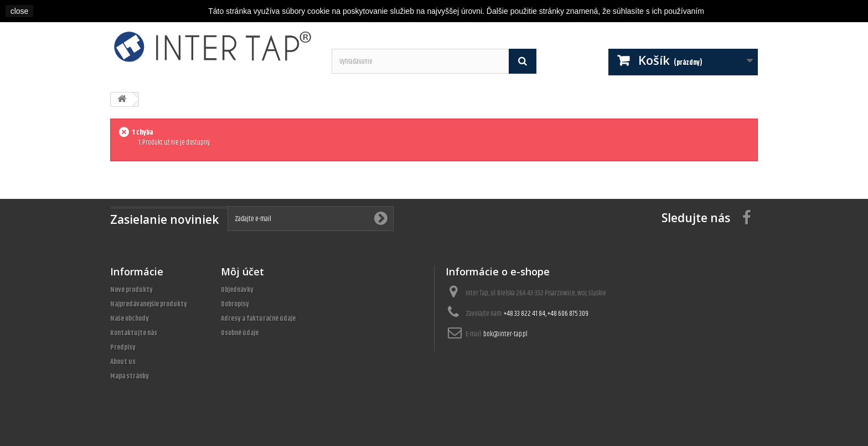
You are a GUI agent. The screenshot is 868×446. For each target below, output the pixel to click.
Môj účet (242, 271)
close (20, 11)
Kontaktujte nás (134, 333)
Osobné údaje (240, 333)
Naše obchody (130, 319)
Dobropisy (235, 304)
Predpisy (123, 347)
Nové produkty (131, 290)
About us (123, 362)
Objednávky (237, 290)
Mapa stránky (130, 376)
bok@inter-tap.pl (505, 334)
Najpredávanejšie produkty (149, 304)
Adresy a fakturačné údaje (258, 319)
